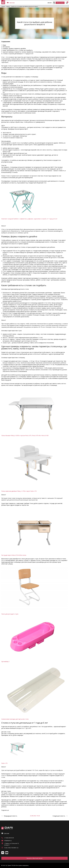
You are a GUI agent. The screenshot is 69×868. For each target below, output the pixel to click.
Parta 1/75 (4, 763)
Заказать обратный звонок (34, 858)
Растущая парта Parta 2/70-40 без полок (14, 555)
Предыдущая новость (11, 816)
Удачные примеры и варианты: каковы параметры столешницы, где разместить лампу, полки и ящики (34, 52)
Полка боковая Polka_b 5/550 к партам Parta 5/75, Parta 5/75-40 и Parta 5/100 (25, 435)
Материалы (6, 47)
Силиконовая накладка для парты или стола (15, 719)
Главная (3, 6)
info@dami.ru (8, 841)
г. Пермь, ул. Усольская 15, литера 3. (12, 844)
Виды (4, 45)
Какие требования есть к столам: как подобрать (18, 50)
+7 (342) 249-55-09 (9, 838)
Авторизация (60, 3)
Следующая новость (59, 816)
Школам (11, 3)
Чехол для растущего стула (10, 614)
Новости (8, 6)
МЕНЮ (50, 3)
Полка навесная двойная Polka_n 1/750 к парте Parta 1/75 (19, 491)
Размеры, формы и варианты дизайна (14, 48)
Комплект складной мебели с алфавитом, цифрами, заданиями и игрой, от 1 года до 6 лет (29, 219)
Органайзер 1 (5, 662)
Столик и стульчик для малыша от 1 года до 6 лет (18, 54)
